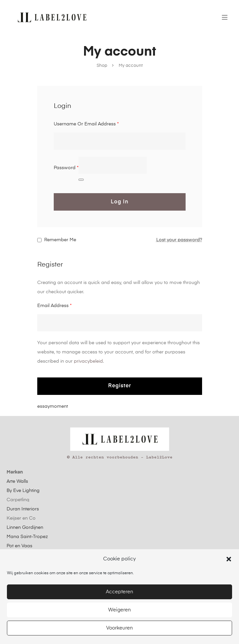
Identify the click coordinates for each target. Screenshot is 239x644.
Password (66, 168)
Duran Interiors (23, 509)
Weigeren (119, 610)
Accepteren (119, 592)
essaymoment (53, 406)
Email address (54, 306)
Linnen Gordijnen (25, 528)
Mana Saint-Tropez (27, 537)
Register (120, 386)
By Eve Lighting (23, 491)
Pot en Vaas (19, 546)
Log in (120, 202)
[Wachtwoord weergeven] (81, 180)
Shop (102, 66)
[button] (229, 559)
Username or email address (86, 124)
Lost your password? (179, 240)
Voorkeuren (119, 628)
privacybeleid (88, 361)
